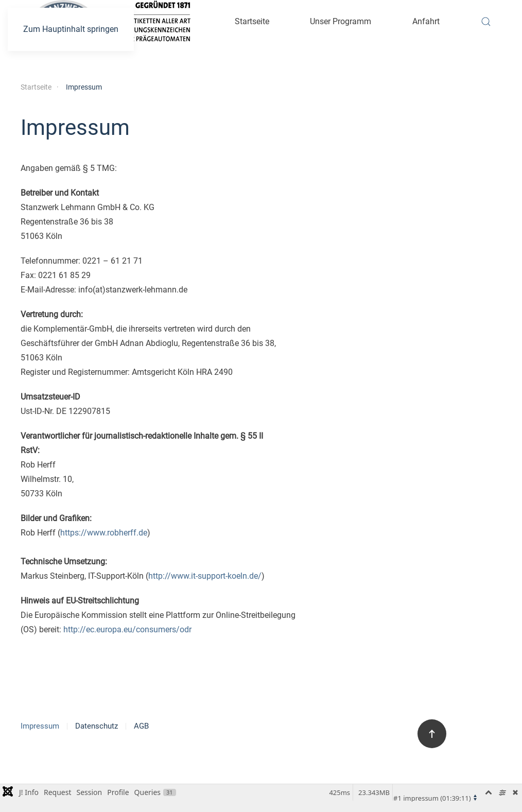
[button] (486, 22)
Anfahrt (426, 21)
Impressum (40, 726)
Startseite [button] (252, 21)
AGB (141, 726)
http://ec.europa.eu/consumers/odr (127, 629)
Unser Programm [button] (341, 21)
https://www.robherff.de (104, 533)
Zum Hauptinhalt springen (71, 29)
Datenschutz (97, 726)
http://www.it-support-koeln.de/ (205, 576)
